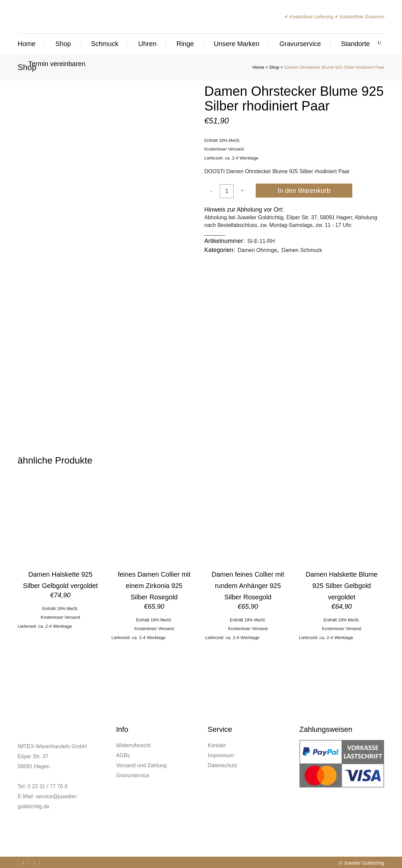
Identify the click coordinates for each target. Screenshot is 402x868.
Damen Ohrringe (257, 250)
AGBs (123, 755)
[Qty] (227, 192)
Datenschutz (222, 765)
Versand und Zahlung (141, 765)
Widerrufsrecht (133, 745)
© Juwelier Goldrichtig (362, 863)
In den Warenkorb (304, 191)
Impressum (221, 755)
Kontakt (217, 745)
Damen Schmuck (302, 250)
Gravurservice (133, 775)
